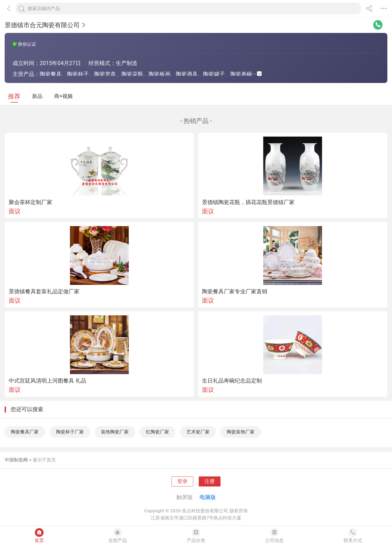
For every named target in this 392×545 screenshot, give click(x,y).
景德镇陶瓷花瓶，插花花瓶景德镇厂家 (248, 202)
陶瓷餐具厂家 (25, 432)
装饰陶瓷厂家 (115, 432)
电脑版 (208, 497)
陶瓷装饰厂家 (241, 432)
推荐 (14, 96)
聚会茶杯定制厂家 (30, 202)
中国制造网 (16, 460)
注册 (210, 481)
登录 (182, 481)
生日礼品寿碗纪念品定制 (232, 381)
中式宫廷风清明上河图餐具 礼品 (48, 381)
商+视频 (63, 96)
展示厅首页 (44, 460)
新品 (37, 96)
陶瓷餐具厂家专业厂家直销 (235, 291)
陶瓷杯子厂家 (70, 432)
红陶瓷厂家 (157, 432)
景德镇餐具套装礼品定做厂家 (44, 291)
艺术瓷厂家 (198, 432)
